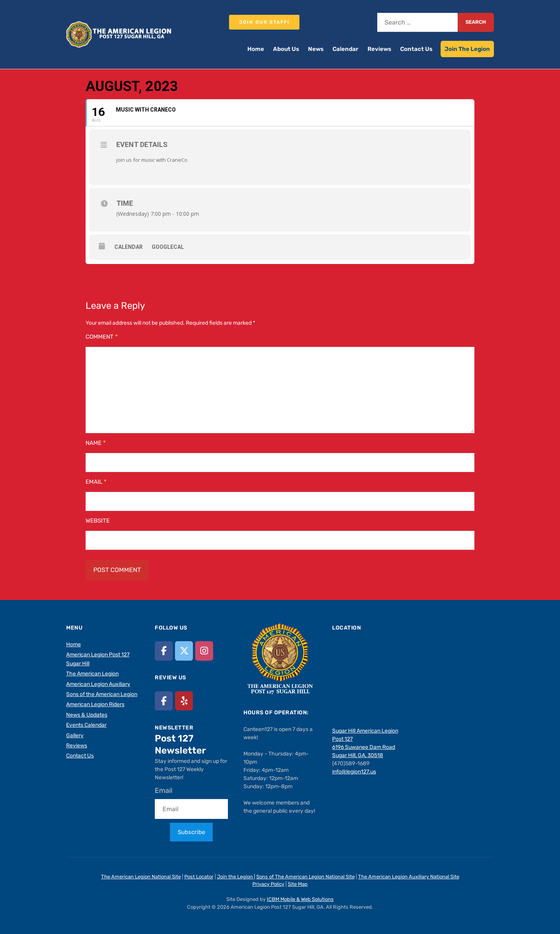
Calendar (346, 49)
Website (98, 521)
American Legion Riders (95, 704)
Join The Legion (467, 49)
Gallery (75, 735)
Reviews (379, 49)
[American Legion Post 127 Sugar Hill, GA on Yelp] (184, 701)
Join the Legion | (236, 877)
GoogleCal (168, 247)
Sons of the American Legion (102, 694)
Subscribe (191, 832)
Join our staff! (264, 22)
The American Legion (92, 674)
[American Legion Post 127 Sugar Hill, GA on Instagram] (204, 651)
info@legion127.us (354, 772)
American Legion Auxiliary (98, 684)
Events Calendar (86, 725)
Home (256, 49)
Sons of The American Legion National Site (305, 877)
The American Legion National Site (141, 877)
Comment (102, 337)
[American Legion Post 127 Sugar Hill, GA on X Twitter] (184, 651)
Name (96, 443)
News (316, 49)
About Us (286, 49)
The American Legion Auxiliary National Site (409, 877)
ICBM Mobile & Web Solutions (300, 899)
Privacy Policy (268, 884)
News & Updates (87, 715)
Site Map (298, 884)
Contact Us (416, 49)
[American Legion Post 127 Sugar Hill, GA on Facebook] (164, 651)
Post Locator (199, 877)
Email (96, 482)
